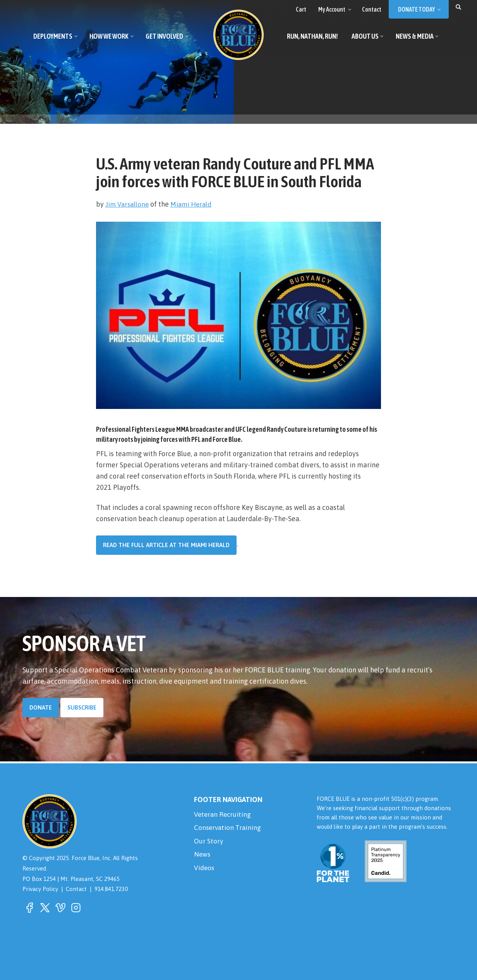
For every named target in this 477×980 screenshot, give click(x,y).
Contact (76, 889)
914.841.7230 (111, 889)
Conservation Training (228, 829)
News (202, 856)
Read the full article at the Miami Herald (166, 545)
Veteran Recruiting (223, 815)
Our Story (209, 842)
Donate (41, 707)
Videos (204, 870)
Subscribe (82, 707)
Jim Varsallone (128, 204)
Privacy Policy (40, 889)
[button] (458, 7)
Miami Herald (194, 204)
